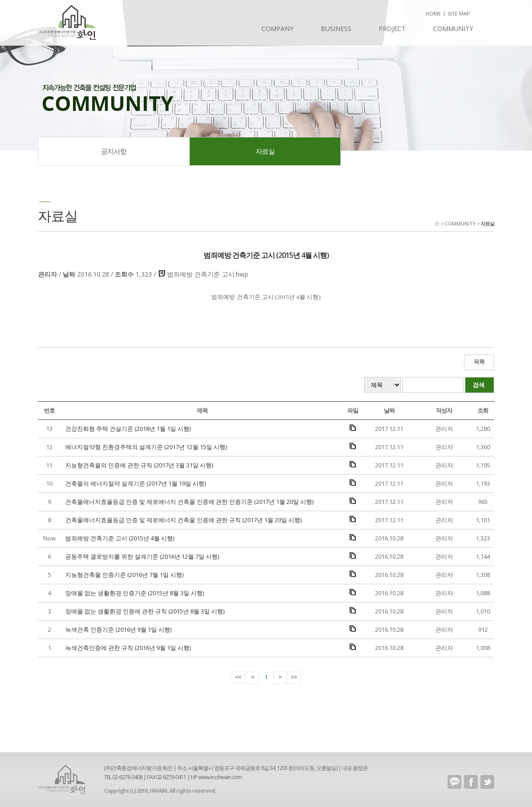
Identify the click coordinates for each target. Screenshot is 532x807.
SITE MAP (459, 13)
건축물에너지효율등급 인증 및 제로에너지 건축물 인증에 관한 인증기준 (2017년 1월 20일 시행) (189, 502)
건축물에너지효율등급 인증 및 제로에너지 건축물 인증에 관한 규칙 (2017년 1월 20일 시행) (183, 520)
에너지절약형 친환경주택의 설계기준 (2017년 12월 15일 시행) (146, 447)
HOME (433, 13)
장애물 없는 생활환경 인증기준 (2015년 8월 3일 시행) (135, 593)
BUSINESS (336, 29)
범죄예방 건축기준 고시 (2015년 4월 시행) (120, 538)
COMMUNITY (453, 29)
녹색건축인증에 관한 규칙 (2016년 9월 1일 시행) (128, 648)
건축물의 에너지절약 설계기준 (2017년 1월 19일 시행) (136, 483)
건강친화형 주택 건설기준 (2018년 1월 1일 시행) (128, 429)
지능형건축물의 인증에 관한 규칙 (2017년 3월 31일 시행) (139, 465)
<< (238, 677)
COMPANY (277, 29)
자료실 (265, 151)
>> (294, 677)
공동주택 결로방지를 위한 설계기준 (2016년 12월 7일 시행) (142, 556)
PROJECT (392, 29)
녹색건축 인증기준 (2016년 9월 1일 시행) (118, 629)
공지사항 (114, 151)
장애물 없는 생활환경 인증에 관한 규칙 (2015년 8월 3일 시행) (145, 611)
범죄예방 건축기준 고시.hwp (208, 274)
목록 (479, 362)
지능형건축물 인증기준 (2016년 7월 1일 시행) (124, 575)
